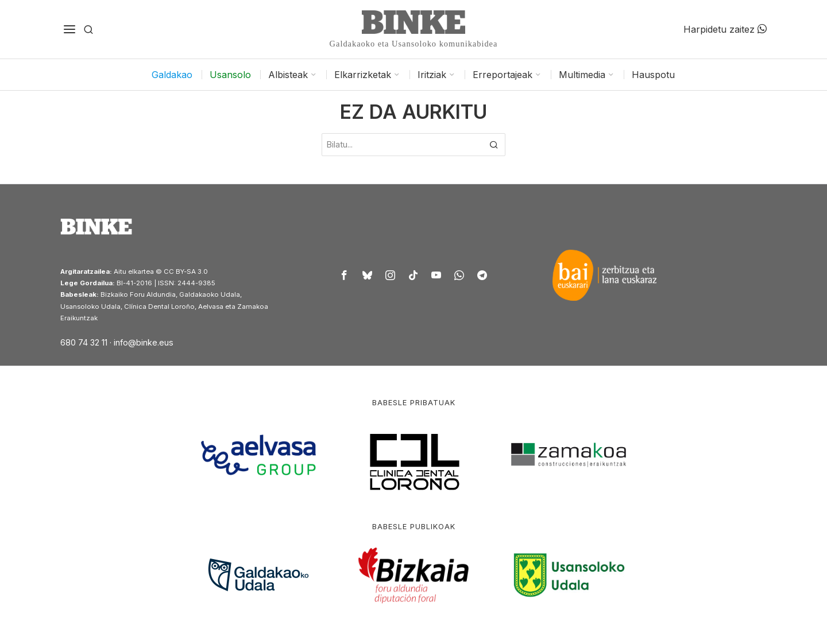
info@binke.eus (144, 342)
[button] (494, 145)
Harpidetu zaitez (725, 29)
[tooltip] (345, 275)
